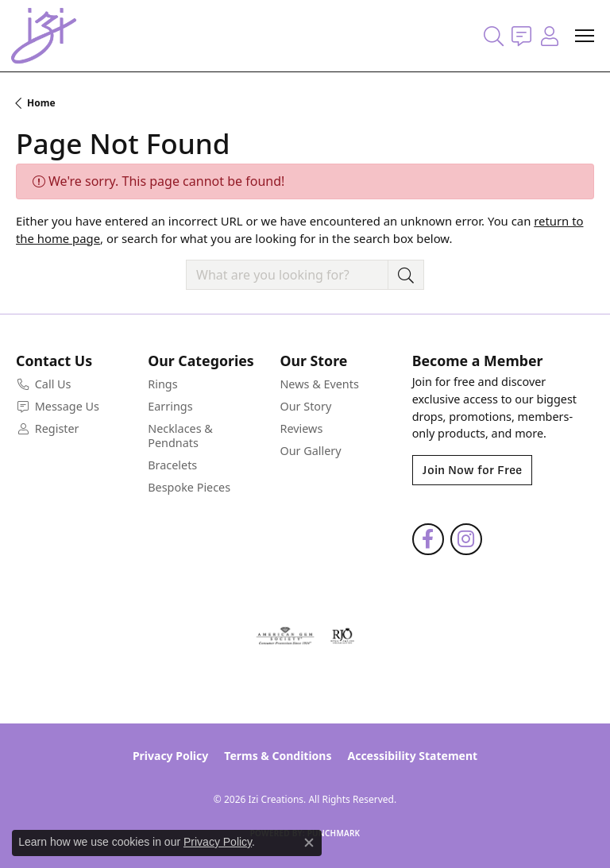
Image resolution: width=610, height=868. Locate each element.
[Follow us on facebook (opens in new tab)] (428, 539)
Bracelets (172, 465)
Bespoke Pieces (189, 487)
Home (41, 103)
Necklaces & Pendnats (180, 436)
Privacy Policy (170, 756)
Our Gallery (310, 451)
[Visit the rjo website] (342, 636)
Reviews (301, 428)
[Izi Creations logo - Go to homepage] (44, 36)
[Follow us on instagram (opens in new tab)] (466, 539)
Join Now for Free (472, 470)
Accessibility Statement (412, 756)
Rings (162, 384)
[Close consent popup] (309, 843)
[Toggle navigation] (585, 36)
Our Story (305, 406)
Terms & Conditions (278, 756)
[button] (494, 36)
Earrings (170, 406)
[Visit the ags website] (285, 636)
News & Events (319, 384)
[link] (521, 36)
